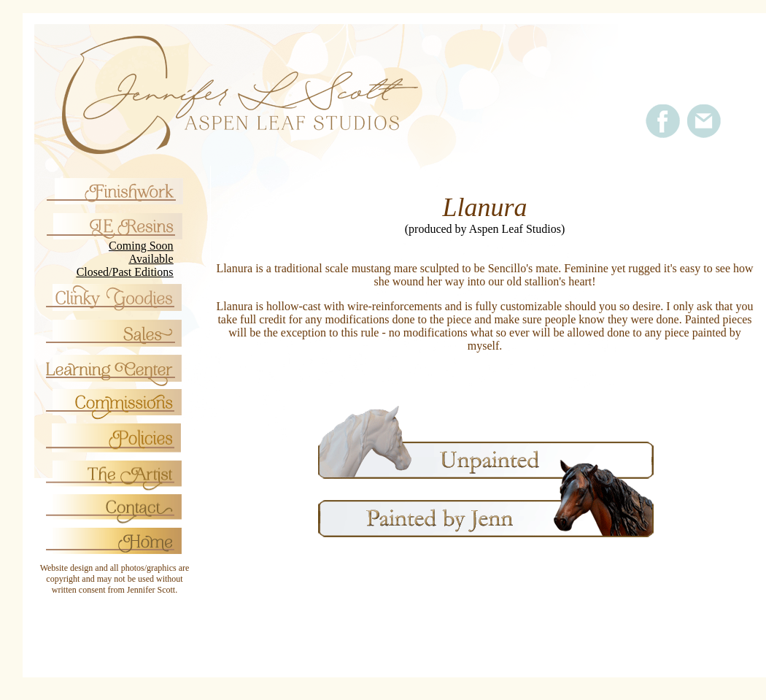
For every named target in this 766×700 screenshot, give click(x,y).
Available (151, 259)
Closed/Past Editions (125, 272)
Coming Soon (141, 246)
